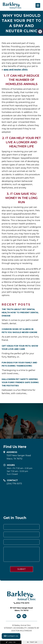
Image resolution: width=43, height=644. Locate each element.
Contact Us (11, 636)
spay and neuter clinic (16, 70)
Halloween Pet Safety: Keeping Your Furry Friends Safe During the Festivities (20, 382)
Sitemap (8, 628)
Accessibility (20, 628)
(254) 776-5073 (14, 484)
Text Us (32, 642)
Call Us (11, 642)
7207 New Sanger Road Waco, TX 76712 (19, 457)
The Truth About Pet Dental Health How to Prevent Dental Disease (20, 312)
